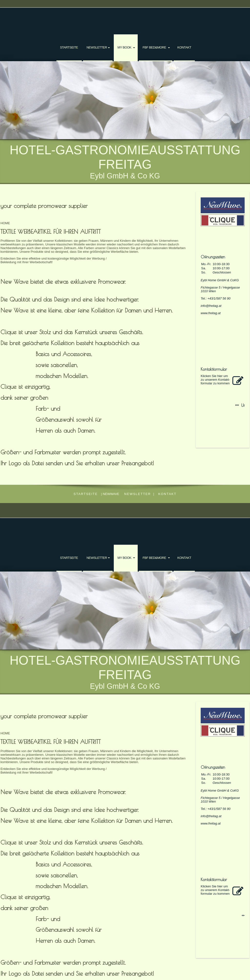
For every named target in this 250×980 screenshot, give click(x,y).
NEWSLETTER (97, 47)
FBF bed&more (155, 47)
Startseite (69, 47)
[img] (125, 100)
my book (125, 47)
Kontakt (184, 47)
